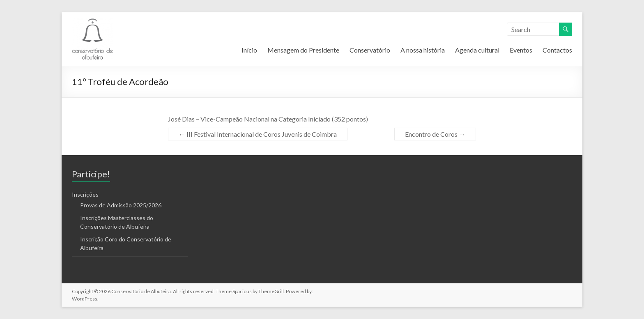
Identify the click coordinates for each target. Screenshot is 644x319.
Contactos (557, 50)
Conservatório (370, 50)
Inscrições (85, 194)
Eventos (521, 50)
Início (249, 50)
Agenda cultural (477, 50)
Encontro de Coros (435, 134)
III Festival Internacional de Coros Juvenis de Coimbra (258, 134)
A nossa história (423, 50)
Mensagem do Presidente (303, 50)
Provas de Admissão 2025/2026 (121, 205)
